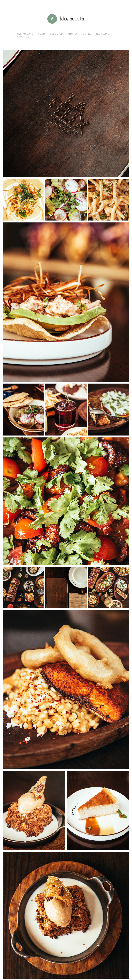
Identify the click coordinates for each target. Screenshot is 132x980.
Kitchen (73, 34)
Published (56, 34)
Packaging (103, 34)
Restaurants (25, 34)
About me (23, 37)
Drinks (87, 34)
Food (42, 34)
